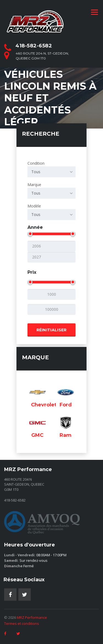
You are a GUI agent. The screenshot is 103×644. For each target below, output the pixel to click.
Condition (51, 169)
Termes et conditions (22, 623)
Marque (51, 190)
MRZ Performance (32, 617)
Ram (66, 435)
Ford (66, 405)
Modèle (51, 212)
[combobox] (51, 172)
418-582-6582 (34, 46)
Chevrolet (44, 405)
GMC (37, 435)
